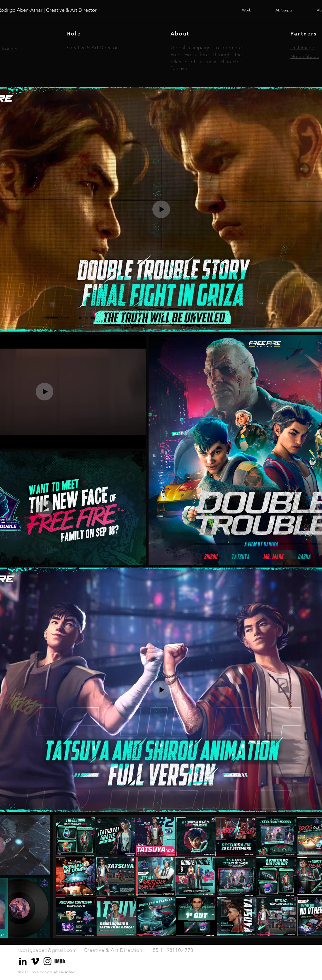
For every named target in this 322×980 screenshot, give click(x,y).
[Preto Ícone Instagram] (47, 961)
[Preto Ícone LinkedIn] (23, 961)
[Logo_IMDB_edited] (60, 961)
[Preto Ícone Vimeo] (35, 961)
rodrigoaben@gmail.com (47, 950)
